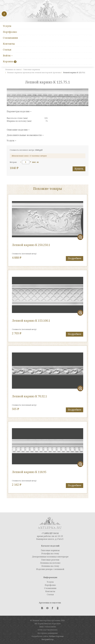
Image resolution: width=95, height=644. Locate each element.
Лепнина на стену (50, 566)
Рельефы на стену (50, 553)
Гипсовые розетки (50, 560)
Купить (79, 169)
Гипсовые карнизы (50, 550)
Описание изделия (18, 130)
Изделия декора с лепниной (50, 569)
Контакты (9, 44)
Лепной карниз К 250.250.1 (31, 245)
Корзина (8, 61)
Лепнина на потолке (50, 563)
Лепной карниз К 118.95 (29, 472)
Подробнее (75, 258)
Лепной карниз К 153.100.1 (31, 320)
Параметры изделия (19, 111)
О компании (10, 38)
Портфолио (10, 32)
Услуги (7, 26)
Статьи (7, 50)
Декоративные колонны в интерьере (50, 557)
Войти (8, 55)
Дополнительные (25, 135)
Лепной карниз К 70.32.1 (29, 396)
